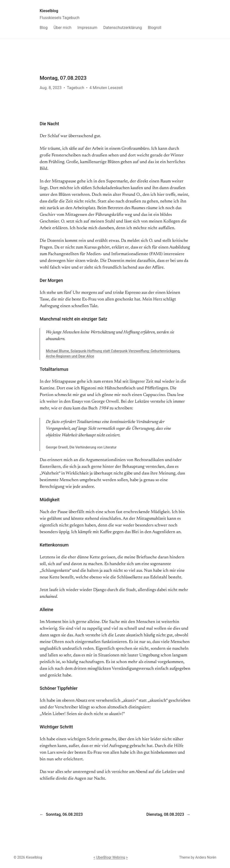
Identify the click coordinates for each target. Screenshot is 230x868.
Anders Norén (206, 857)
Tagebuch (76, 88)
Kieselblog (49, 11)
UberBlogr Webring (111, 857)
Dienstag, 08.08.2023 (165, 814)
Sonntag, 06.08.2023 (64, 814)
